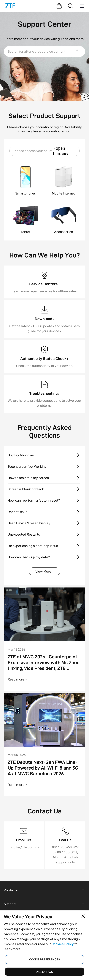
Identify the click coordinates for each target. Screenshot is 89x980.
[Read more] (45, 679)
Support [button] (10, 904)
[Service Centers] (44, 282)
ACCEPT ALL (44, 972)
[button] (44, 151)
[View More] (45, 571)
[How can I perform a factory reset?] (44, 500)
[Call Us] (65, 845)
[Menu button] (82, 6)
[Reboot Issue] (44, 512)
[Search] (71, 6)
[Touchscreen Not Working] (44, 466)
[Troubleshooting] (44, 394)
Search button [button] (78, 51)
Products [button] (11, 890)
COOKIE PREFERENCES (45, 959)
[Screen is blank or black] (44, 489)
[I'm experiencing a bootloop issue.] (44, 546)
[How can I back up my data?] (44, 557)
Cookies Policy (63, 944)
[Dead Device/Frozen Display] (44, 523)
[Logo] (10, 6)
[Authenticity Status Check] (44, 357)
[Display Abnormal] (44, 455)
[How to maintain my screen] (44, 478)
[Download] (44, 319)
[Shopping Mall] (59, 6)
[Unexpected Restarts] (44, 534)
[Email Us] (24, 845)
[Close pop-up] (83, 916)
